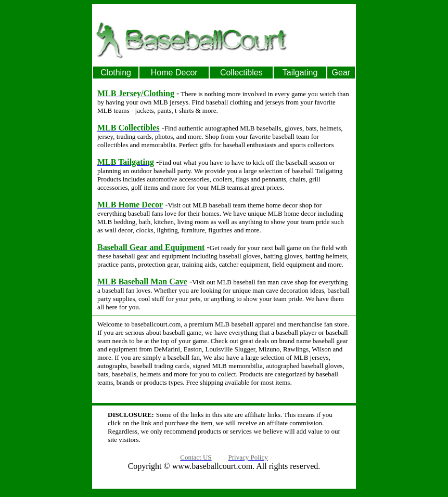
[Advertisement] (323, 40)
